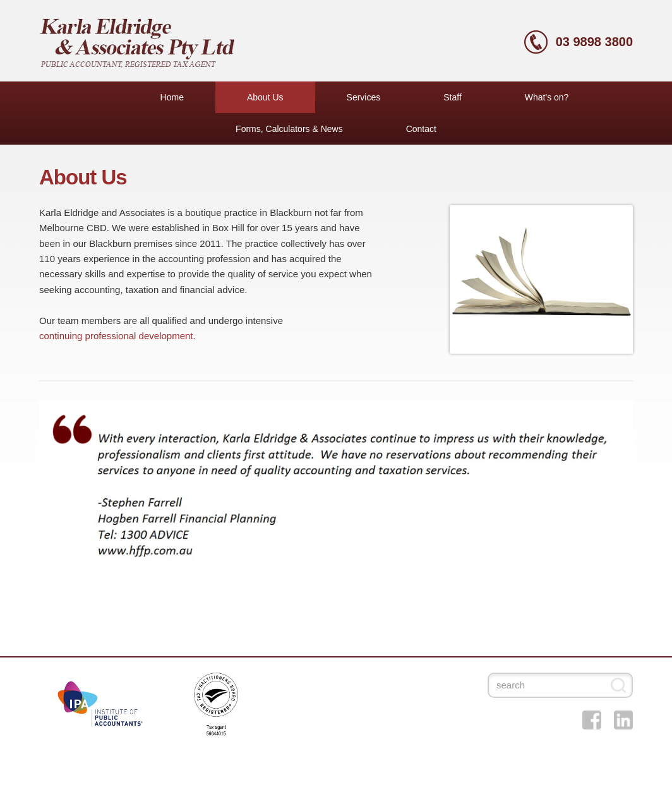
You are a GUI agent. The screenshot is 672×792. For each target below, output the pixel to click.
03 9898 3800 (594, 42)
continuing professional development (116, 336)
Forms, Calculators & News (289, 129)
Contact (421, 129)
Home (172, 97)
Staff (453, 97)
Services (364, 97)
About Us (265, 97)
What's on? (547, 97)
